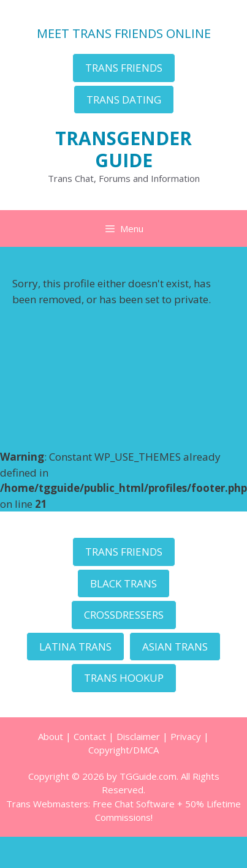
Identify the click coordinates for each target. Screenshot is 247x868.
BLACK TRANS (123, 583)
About (51, 736)
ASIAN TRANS (175, 647)
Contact (90, 736)
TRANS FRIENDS (124, 68)
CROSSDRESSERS (124, 615)
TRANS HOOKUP (124, 678)
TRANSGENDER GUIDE (123, 149)
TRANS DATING (124, 100)
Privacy (186, 736)
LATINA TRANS (75, 647)
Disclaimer (138, 736)
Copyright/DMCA (123, 750)
